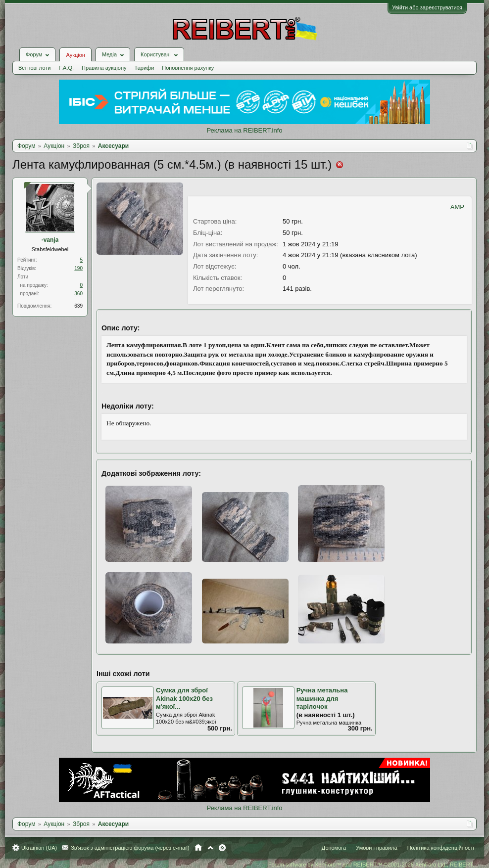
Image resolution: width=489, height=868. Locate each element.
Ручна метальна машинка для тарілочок (322, 698)
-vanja (50, 240)
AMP (457, 207)
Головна (198, 848)
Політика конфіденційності (441, 848)
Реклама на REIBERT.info (244, 130)
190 (78, 268)
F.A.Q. (66, 68)
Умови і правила (376, 848)
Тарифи (145, 68)
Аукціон (75, 55)
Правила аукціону (104, 68)
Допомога (334, 848)
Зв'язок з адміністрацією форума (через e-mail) (130, 848)
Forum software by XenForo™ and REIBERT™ (371, 865)
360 (78, 294)
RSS (222, 848)
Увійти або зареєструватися (427, 7)
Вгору (210, 848)
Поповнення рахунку (188, 68)
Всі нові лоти (34, 68)
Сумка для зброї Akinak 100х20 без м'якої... (184, 698)
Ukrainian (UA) (39, 848)
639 (78, 306)
